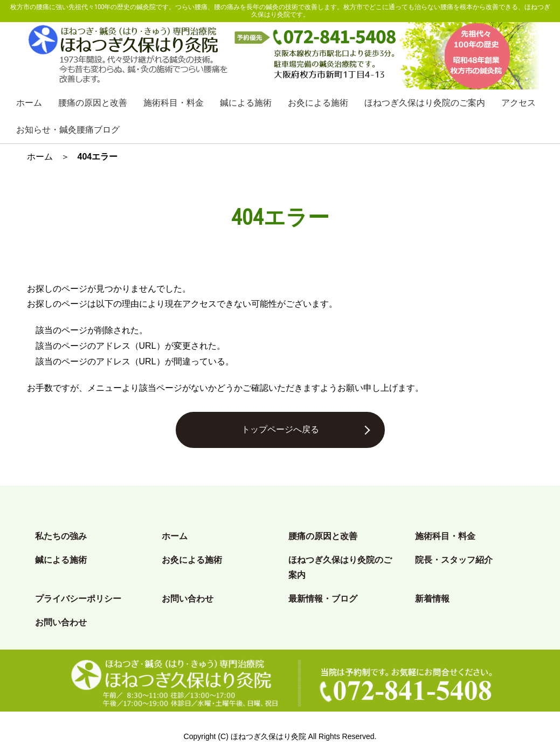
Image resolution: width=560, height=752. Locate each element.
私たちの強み (61, 536)
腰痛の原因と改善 (93, 103)
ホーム (29, 103)
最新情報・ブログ (323, 599)
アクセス (518, 103)
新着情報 (432, 599)
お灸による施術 (318, 103)
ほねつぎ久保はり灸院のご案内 (425, 103)
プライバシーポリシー (78, 599)
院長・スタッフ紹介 (454, 560)
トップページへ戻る (280, 429)
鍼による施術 (246, 103)
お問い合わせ (188, 599)
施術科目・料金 (174, 103)
